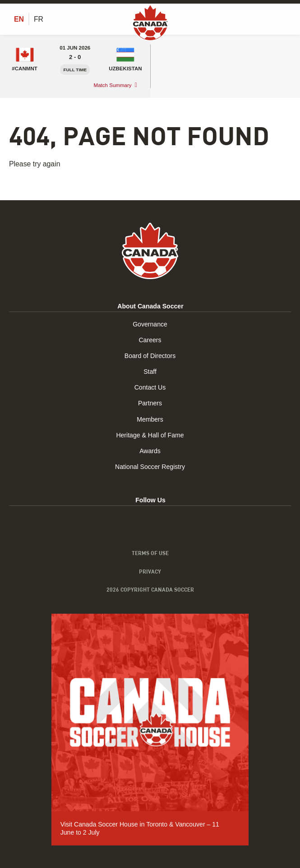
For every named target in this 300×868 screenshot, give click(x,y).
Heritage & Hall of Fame (150, 435)
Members (150, 419)
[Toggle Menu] (286, 19)
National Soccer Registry (150, 467)
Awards (150, 451)
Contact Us (150, 387)
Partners (150, 403)
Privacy (150, 571)
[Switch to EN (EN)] (19, 19)
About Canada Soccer (150, 306)
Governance (150, 324)
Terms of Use (150, 553)
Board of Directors (150, 356)
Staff (150, 372)
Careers (150, 340)
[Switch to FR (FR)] (39, 19)
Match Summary (113, 85)
